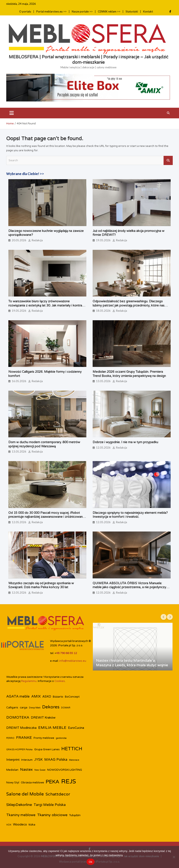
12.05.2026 (103, 448)
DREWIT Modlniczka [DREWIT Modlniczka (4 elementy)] (21, 728)
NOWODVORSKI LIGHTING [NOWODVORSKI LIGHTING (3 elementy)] (65, 770)
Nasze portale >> (82, 11)
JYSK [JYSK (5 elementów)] (38, 760)
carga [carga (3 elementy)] (24, 708)
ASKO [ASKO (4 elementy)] (47, 697)
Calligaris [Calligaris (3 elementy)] (12, 708)
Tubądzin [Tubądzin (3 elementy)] (75, 815)
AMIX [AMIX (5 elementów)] (36, 697)
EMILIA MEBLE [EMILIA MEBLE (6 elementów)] (52, 728)
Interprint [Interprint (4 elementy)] (13, 760)
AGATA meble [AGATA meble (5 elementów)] (18, 697)
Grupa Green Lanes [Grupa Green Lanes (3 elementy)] (47, 749)
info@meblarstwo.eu (73, 661)
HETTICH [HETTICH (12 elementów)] (72, 749)
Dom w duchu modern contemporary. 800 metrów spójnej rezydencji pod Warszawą (44, 444)
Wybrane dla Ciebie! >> (25, 174)
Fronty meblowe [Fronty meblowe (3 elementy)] (44, 738)
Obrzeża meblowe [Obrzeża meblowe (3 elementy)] (32, 783)
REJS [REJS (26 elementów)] (69, 781)
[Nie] (174, 857)
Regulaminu (29, 681)
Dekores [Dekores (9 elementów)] (51, 707)
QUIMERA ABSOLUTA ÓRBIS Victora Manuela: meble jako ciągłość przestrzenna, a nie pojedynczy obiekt (129, 587)
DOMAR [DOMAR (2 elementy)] (66, 708)
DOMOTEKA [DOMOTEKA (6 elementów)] (18, 717)
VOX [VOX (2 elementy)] (9, 825)
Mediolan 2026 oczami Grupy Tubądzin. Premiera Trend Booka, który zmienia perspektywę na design (129, 374)
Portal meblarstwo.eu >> (51, 11)
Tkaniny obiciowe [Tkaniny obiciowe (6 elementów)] (52, 815)
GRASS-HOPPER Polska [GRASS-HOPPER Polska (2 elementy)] (19, 750)
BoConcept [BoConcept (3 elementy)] (72, 697)
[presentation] (164, 617)
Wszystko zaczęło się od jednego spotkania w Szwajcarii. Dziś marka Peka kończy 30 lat (41, 585)
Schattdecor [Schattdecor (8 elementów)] (58, 794)
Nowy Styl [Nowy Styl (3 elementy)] (13, 783)
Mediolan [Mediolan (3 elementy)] (12, 770)
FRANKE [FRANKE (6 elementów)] (24, 738)
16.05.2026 (19, 381)
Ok (90, 862)
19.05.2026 (103, 240)
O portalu (25, 11)
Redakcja (37, 240)
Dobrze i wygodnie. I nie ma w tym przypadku (125, 442)
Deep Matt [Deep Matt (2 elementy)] (35, 708)
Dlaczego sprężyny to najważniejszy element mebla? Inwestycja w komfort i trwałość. (130, 515)
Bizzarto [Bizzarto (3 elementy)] (58, 697)
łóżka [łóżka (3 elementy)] (32, 825)
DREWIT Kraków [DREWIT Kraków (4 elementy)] (43, 718)
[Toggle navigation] (12, 113)
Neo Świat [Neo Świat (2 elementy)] (40, 770)
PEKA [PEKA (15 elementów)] (53, 782)
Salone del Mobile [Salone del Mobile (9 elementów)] (25, 794)
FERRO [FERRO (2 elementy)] (10, 738)
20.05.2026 (19, 240)
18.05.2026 (103, 311)
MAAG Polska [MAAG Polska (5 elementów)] (56, 760)
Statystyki (132, 11)
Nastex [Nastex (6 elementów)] (26, 770)
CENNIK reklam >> (109, 11)
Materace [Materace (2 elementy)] (74, 760)
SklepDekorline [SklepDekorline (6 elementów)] (19, 805)
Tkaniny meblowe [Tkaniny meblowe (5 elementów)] (21, 815)
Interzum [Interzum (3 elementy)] (27, 760)
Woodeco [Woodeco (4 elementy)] (20, 824)
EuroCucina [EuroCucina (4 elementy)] (76, 728)
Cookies (60, 681)
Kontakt (148, 11)
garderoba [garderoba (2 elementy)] (61, 738)
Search (168, 160)
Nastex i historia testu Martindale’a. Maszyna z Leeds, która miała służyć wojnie (132, 663)
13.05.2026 (103, 381)
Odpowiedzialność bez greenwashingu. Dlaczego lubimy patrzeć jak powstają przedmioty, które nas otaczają (129, 305)
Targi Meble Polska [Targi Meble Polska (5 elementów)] (50, 805)
